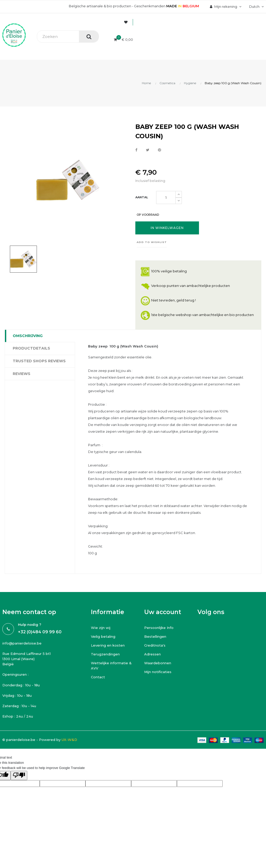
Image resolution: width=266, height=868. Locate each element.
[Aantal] (166, 198)
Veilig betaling (103, 636)
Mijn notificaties (158, 672)
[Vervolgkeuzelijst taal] (256, 6)
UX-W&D (69, 740)
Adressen (152, 654)
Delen (136, 150)
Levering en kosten (108, 645)
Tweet (148, 150)
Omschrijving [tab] (28, 336)
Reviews (22, 374)
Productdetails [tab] (31, 348)
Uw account (163, 612)
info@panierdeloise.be (22, 643)
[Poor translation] (19, 775)
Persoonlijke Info (159, 628)
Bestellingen (155, 636)
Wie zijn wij (101, 628)
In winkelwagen (167, 228)
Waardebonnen (158, 663)
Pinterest (159, 150)
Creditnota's (155, 645)
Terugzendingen (105, 654)
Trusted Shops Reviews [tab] (39, 361)
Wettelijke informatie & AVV (111, 666)
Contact (98, 677)
